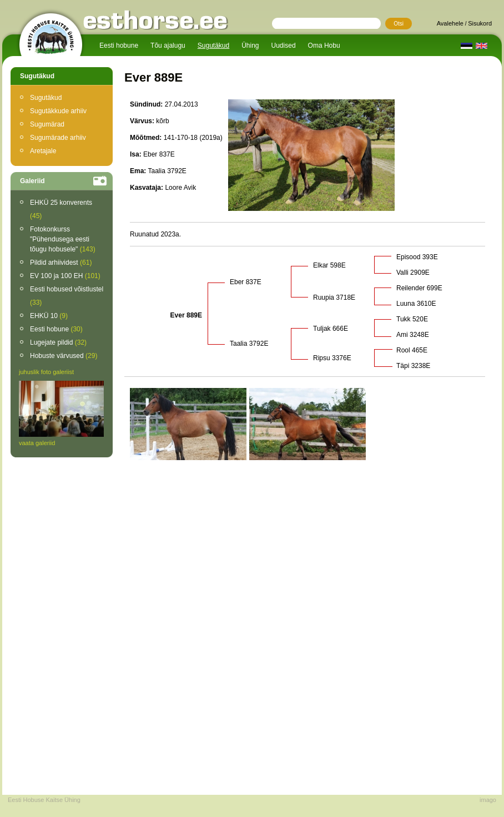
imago (488, 800)
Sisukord (480, 23)
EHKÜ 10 (49, 316)
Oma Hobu (324, 46)
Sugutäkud (213, 46)
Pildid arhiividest (61, 263)
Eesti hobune (119, 46)
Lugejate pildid (58, 342)
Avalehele (450, 23)
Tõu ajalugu (168, 46)
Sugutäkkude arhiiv (58, 111)
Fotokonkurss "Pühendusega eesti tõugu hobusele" (63, 239)
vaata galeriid (37, 443)
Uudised (284, 46)
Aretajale (43, 151)
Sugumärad (47, 124)
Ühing (250, 46)
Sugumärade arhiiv (58, 138)
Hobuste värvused (64, 356)
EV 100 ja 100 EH (65, 276)
